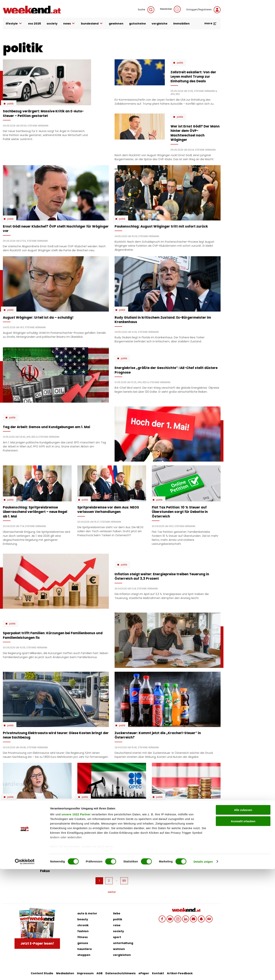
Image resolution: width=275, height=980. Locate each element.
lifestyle (14, 24)
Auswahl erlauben (243, 932)
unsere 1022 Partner (76, 925)
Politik (10, 104)
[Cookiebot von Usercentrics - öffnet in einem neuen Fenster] (25, 973)
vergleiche (160, 24)
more (211, 23)
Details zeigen (203, 972)
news (69, 24)
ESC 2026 (34, 24)
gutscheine (137, 24)
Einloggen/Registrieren (203, 10)
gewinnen (116, 24)
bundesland (92, 24)
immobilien (181, 24)
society (52, 24)
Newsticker (170, 9)
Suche (146, 10)
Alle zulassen (243, 921)
